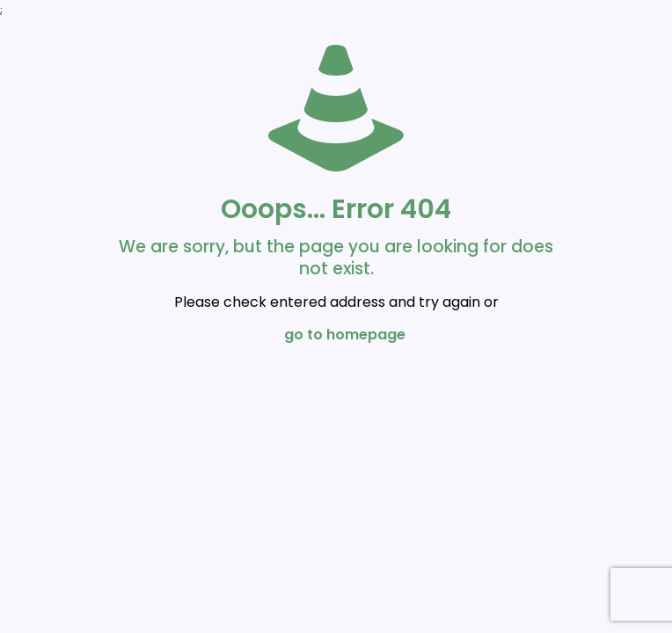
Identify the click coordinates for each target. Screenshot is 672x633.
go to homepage (345, 335)
